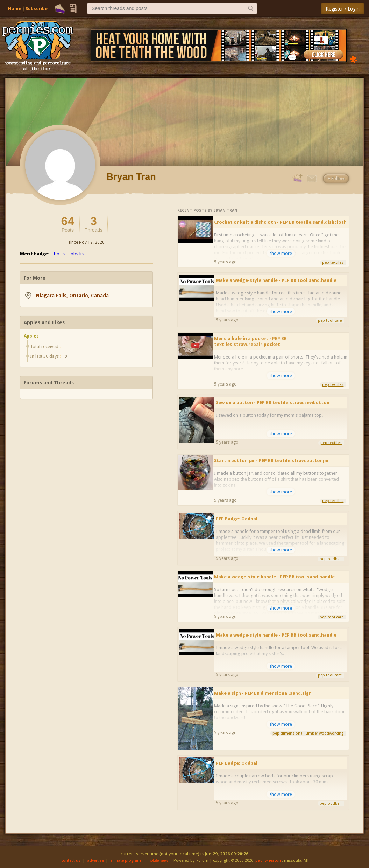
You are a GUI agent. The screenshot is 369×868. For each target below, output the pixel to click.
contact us (71, 860)
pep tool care (330, 321)
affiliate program (126, 860)
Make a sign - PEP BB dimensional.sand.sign (263, 693)
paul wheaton (268, 860)
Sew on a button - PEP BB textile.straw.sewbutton (273, 402)
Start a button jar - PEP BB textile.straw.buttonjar (272, 461)
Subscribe (37, 9)
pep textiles (333, 262)
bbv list (78, 254)
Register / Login (343, 9)
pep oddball (331, 559)
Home (15, 9)
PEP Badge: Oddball (237, 519)
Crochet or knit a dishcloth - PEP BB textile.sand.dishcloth (280, 222)
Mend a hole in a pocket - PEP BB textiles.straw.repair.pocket (250, 341)
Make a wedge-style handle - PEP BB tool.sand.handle (276, 280)
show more (281, 253)
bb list (60, 254)
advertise (95, 860)
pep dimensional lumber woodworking (308, 733)
